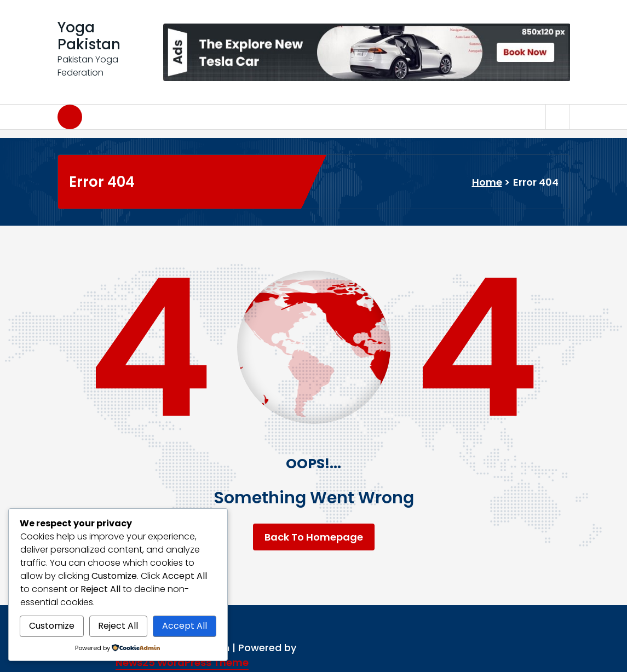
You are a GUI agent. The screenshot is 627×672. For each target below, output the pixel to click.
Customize (52, 626)
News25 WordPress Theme (182, 662)
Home (487, 182)
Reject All (118, 626)
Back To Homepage (314, 537)
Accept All (185, 626)
